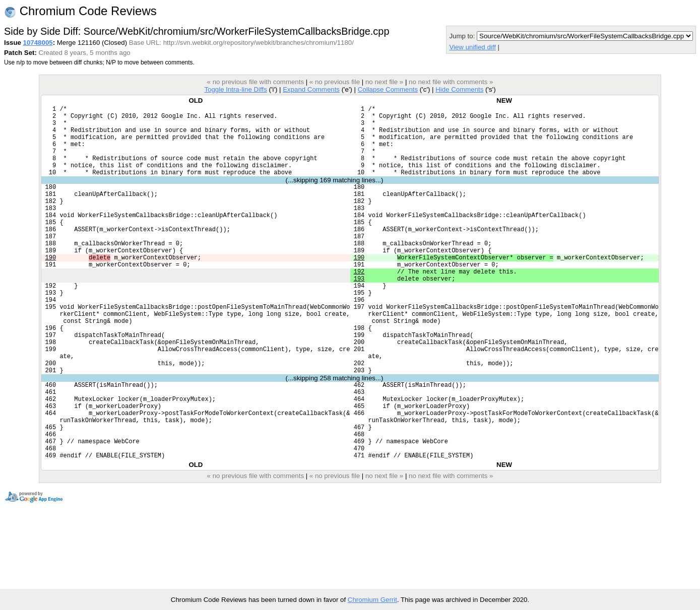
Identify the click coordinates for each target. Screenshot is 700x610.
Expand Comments (311, 89)
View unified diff (472, 47)
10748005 (38, 43)
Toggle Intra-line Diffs (235, 89)
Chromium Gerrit (372, 600)
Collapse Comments (388, 89)
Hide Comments (459, 89)
